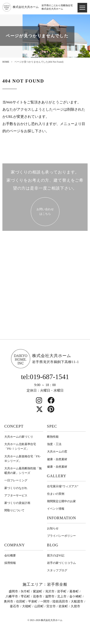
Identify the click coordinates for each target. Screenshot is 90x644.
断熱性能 (53, 437)
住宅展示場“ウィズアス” (63, 486)
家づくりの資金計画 (17, 503)
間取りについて (14, 510)
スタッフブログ (57, 570)
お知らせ (53, 528)
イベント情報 (56, 509)
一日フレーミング (16, 480)
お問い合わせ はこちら (45, 212)
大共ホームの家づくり (19, 437)
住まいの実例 (56, 494)
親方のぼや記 (56, 555)
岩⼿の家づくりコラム (61, 563)
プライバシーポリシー (61, 536)
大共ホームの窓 (57, 452)
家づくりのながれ (16, 488)
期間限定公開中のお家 (61, 501)
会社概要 (10, 555)
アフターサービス (16, 495)
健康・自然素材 (57, 459)
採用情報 (10, 563)
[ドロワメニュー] (82, 8)
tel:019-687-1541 (45, 377)
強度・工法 (54, 444)
